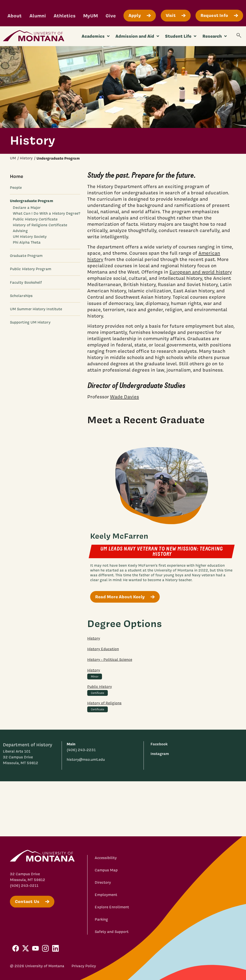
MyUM (90, 16)
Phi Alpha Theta (27, 242)
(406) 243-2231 (81, 750)
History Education (103, 649)
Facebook (159, 744)
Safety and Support (112, 932)
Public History (100, 687)
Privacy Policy (84, 966)
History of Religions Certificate (40, 225)
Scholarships (21, 296)
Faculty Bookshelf (26, 282)
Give (111, 16)
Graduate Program (26, 256)
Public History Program (31, 269)
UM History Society (30, 237)
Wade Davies (124, 397)
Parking (101, 919)
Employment (106, 895)
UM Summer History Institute (36, 309)
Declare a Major (27, 208)
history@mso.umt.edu (86, 760)
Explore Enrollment (112, 907)
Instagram (160, 754)
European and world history (201, 272)
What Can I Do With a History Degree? (47, 213)
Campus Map (106, 870)
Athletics (65, 16)
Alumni (38, 16)
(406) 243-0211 (24, 886)
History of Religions (104, 703)
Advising (20, 231)
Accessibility (106, 858)
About (15, 16)
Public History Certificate (35, 219)
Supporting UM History (30, 322)
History (94, 638)
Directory (103, 882)
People (16, 188)
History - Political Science (110, 660)
